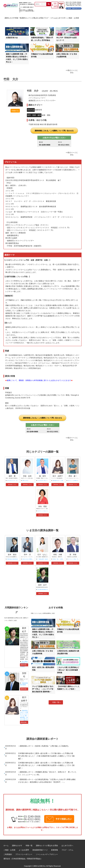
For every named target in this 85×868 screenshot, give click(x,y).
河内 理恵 (42, 504)
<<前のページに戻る (72, 69)
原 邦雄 (73, 552)
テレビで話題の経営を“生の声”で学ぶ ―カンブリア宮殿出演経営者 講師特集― (43, 687)
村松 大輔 (58, 552)
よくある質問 (24, 848)
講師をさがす (8, 17)
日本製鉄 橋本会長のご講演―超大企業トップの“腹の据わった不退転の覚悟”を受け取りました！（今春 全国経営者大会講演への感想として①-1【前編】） (46, 763)
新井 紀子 (42, 583)
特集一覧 (18, 17)
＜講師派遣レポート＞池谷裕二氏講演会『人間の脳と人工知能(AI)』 (44, 744)
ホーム (6, 843)
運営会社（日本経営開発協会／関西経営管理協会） (23, 856)
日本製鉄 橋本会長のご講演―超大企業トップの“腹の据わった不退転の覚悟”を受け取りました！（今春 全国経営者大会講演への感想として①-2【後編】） (46, 754)
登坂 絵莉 (27, 474)
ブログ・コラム (50, 17)
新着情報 (55, 848)
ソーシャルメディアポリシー (47, 852)
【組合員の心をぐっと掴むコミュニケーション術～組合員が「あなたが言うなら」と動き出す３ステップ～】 (24, 715)
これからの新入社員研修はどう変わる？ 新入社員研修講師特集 (68, 668)
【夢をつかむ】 (25, 478)
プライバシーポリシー (24, 852)
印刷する (15, 108)
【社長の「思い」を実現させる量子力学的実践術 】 (64, 557)
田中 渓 (27, 552)
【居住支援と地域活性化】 (12, 557)
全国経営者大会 (12, 35)
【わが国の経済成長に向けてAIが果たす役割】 (47, 587)
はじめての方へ (62, 17)
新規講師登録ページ (40, 848)
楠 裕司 (42, 474)
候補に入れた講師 (55, 5)
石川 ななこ (42, 552)
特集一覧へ (57, 700)
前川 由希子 (58, 474)
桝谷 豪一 (73, 474)
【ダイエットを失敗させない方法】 (75, 478)
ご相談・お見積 (75, 17)
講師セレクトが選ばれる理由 (33, 17)
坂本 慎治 (12, 552)
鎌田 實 (12, 474)
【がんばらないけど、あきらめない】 (15, 478)
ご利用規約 (8, 852)
